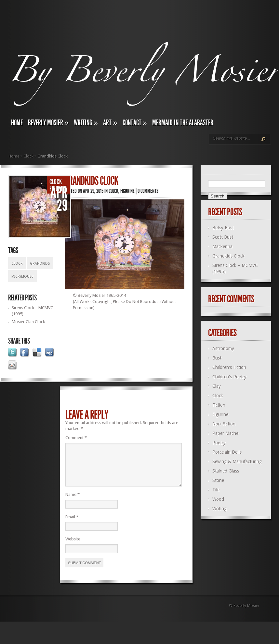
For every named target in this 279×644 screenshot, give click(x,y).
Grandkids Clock (228, 256)
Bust (217, 358)
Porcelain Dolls (227, 452)
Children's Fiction (229, 367)
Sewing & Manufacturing (237, 461)
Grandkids (40, 264)
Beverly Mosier (48, 123)
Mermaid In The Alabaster (183, 123)
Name (73, 502)
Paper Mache (225, 433)
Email (72, 525)
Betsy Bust (223, 228)
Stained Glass (226, 471)
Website (73, 547)
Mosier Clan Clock (28, 322)
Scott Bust (223, 237)
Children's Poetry (229, 377)
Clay (217, 386)
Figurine (58, 189)
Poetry (219, 443)
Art (110, 123)
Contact (135, 123)
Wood (218, 499)
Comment (76, 438)
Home (17, 123)
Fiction (219, 405)
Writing (86, 123)
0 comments (148, 191)
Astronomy (223, 348)
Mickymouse (22, 277)
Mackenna (222, 246)
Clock (28, 156)
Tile (216, 490)
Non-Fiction (224, 424)
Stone (218, 480)
